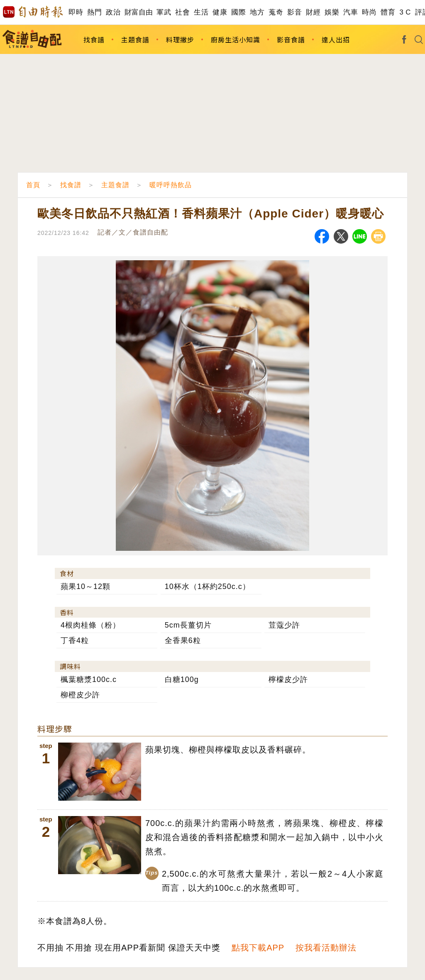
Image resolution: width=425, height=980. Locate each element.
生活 (201, 12)
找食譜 (94, 39)
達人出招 (336, 39)
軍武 (164, 12)
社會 (182, 12)
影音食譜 (291, 39)
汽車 (351, 12)
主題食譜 (135, 39)
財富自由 (138, 12)
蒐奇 (276, 12)
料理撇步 (180, 39)
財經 (313, 12)
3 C (405, 12)
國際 (238, 12)
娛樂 (332, 12)
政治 (113, 12)
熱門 (94, 12)
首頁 (33, 185)
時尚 (369, 12)
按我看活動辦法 (326, 948)
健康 (220, 12)
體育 (388, 12)
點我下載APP (258, 948)
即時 (76, 12)
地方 (257, 12)
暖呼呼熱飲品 (171, 185)
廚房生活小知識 (236, 39)
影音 (294, 12)
